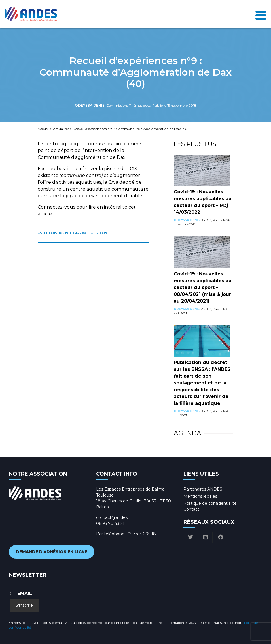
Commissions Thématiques (62, 232)
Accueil (44, 129)
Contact (191, 509)
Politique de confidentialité (210, 503)
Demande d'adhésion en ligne (52, 552)
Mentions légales (200, 496)
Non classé (98, 232)
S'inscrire (24, 605)
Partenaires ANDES (203, 489)
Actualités (61, 129)
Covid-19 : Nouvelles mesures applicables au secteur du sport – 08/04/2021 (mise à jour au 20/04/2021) (203, 287)
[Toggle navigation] (261, 14)
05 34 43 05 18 (142, 534)
